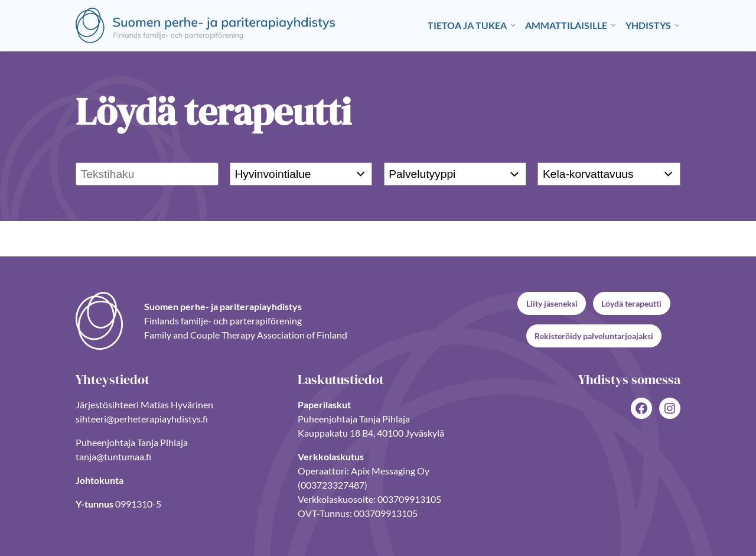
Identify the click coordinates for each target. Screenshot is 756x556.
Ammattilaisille (566, 25)
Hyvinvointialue (273, 173)
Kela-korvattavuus (588, 173)
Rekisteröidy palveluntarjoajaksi (594, 336)
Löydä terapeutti (631, 303)
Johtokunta (100, 480)
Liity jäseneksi (552, 303)
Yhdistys (648, 25)
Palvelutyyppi (422, 173)
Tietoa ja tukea (467, 25)
